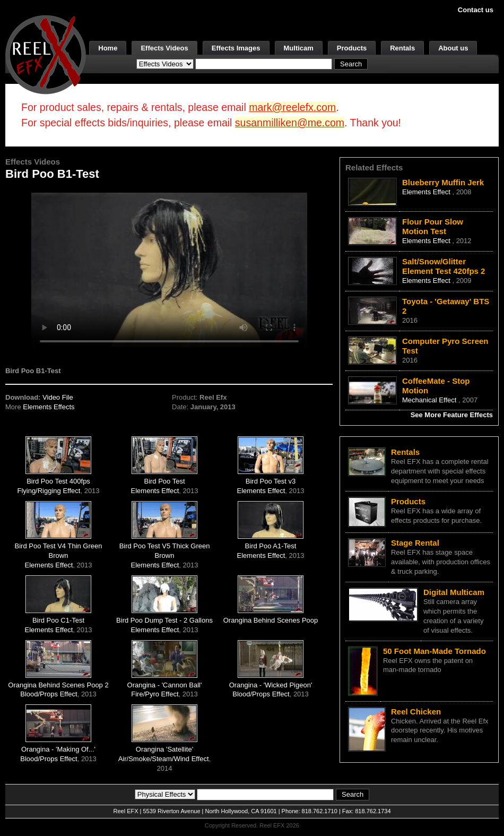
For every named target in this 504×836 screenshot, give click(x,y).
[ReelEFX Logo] (46, 54)
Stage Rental (415, 543)
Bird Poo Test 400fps (58, 481)
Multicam (299, 48)
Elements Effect (155, 491)
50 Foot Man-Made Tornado (435, 651)
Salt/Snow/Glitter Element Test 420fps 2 (444, 266)
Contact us (476, 10)
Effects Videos (164, 48)
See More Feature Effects (452, 415)
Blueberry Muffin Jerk (443, 182)
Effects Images (236, 48)
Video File (58, 397)
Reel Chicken (416, 712)
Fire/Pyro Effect (155, 694)
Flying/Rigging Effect (49, 491)
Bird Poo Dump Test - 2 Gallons (164, 620)
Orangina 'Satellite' (164, 749)
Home (108, 48)
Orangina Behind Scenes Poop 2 (58, 685)
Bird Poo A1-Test (271, 546)
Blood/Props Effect (49, 694)
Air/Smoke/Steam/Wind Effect (164, 759)
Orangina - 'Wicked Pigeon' (271, 685)
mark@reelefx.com (292, 107)
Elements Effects (49, 407)
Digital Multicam (454, 592)
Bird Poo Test (164, 481)
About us (453, 48)
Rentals (402, 48)
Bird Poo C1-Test (58, 620)
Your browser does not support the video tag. (169, 270)
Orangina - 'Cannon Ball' (165, 685)
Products (352, 48)
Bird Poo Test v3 (271, 481)
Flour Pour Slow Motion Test (433, 226)
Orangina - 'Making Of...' (58, 749)
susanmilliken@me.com (290, 123)
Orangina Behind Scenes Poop (271, 620)
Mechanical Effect (430, 400)
